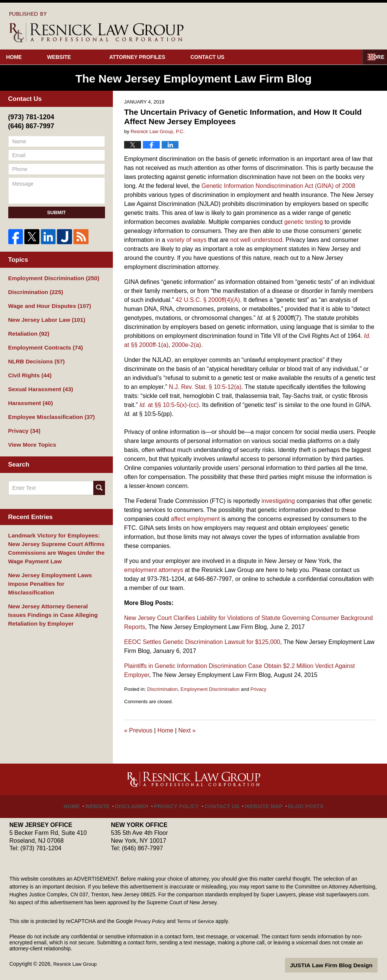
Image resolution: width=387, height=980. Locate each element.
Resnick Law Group (76, 964)
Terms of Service (198, 921)
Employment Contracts (42, 343)
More (371, 57)
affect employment (195, 519)
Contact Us (247, 57)
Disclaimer (140, 802)
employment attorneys (154, 570)
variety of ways (187, 240)
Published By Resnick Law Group (328, 27)
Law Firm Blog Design (342, 965)
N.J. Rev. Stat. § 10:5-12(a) (205, 387)
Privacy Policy (180, 802)
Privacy (259, 689)
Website (85, 57)
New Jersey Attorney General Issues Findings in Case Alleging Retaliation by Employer (54, 590)
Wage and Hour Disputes (46, 304)
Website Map (260, 802)
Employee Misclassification (48, 409)
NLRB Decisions (34, 356)
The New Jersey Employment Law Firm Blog (97, 27)
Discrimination (162, 689)
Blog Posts (298, 802)
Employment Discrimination (210, 689)
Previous (138, 730)
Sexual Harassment (38, 383)
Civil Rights (28, 369)
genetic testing (304, 222)
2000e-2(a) (186, 345)
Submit (56, 212)
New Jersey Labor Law (43, 317)
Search (99, 478)
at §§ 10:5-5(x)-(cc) (169, 405)
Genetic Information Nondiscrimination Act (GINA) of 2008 (278, 186)
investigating (278, 501)
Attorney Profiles (163, 57)
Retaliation (27, 330)
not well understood (256, 240)
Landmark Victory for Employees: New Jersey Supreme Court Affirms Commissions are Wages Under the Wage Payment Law (56, 537)
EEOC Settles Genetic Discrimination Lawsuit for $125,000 (202, 642)
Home (27, 57)
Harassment (29, 396)
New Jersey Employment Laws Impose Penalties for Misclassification (56, 565)
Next (187, 730)
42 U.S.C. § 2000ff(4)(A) (208, 300)
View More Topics (30, 435)
